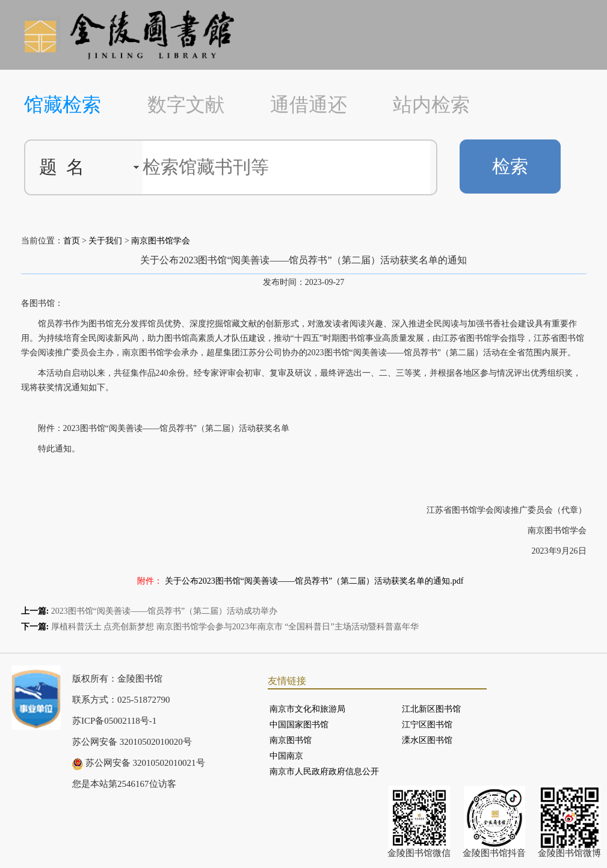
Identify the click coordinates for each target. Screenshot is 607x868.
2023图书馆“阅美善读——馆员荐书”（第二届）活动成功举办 (164, 611)
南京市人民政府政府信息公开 (324, 772)
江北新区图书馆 (431, 709)
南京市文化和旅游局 (307, 709)
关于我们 (105, 241)
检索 (510, 167)
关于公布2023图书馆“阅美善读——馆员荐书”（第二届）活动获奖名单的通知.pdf (314, 581)
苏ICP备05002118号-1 (114, 721)
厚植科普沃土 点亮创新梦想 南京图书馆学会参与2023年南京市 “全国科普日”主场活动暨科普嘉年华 (235, 627)
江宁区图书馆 (427, 725)
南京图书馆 (291, 740)
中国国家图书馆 (299, 725)
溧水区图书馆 (427, 740)
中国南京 (286, 756)
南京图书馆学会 (161, 241)
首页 (72, 241)
